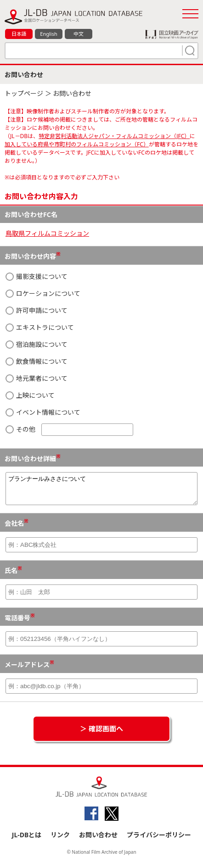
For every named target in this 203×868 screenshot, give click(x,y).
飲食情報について (37, 361)
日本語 (19, 34)
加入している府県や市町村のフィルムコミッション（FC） (77, 144)
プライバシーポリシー (159, 840)
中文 (79, 34)
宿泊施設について (37, 344)
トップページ (24, 93)
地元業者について (37, 378)
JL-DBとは (27, 840)
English (48, 34)
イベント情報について (43, 412)
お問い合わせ (98, 840)
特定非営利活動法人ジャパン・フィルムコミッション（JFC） (114, 136)
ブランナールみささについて (101, 491)
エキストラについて (40, 327)
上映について (30, 395)
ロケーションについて (43, 293)
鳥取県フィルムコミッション (47, 233)
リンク (60, 840)
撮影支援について (37, 276)
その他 (69, 430)
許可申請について (37, 310)
